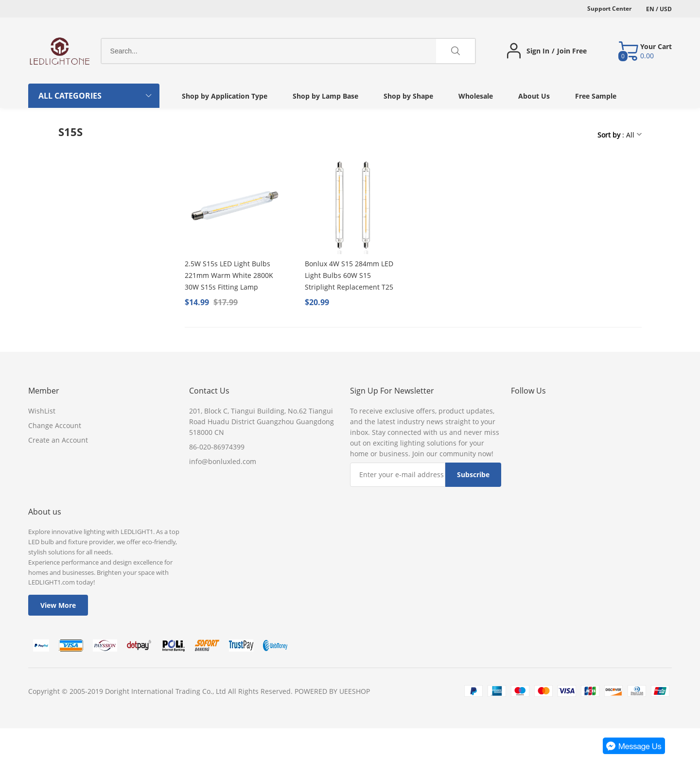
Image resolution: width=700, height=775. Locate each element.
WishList (42, 411)
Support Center (609, 9)
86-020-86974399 (217, 447)
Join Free (572, 51)
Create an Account (58, 440)
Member (44, 391)
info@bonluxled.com (223, 461)
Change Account (55, 425)
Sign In (538, 51)
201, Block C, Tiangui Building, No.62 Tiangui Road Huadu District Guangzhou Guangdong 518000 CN (262, 422)
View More (58, 605)
